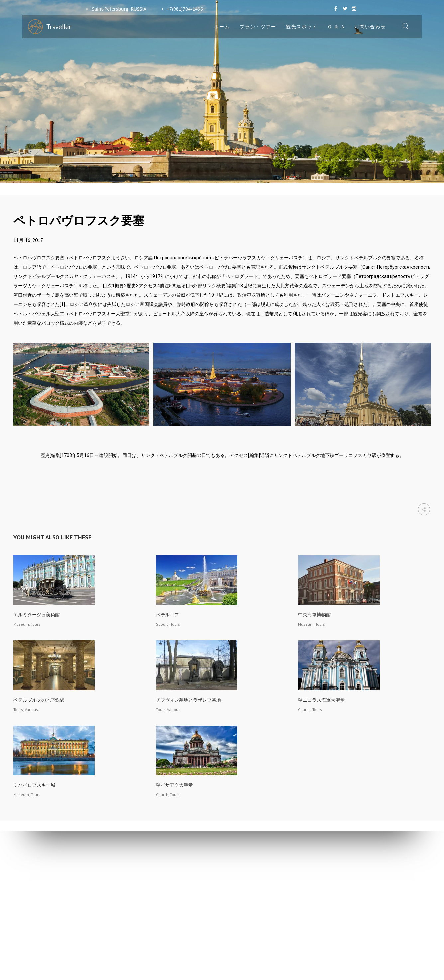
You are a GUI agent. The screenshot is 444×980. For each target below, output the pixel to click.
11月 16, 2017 (28, 240)
